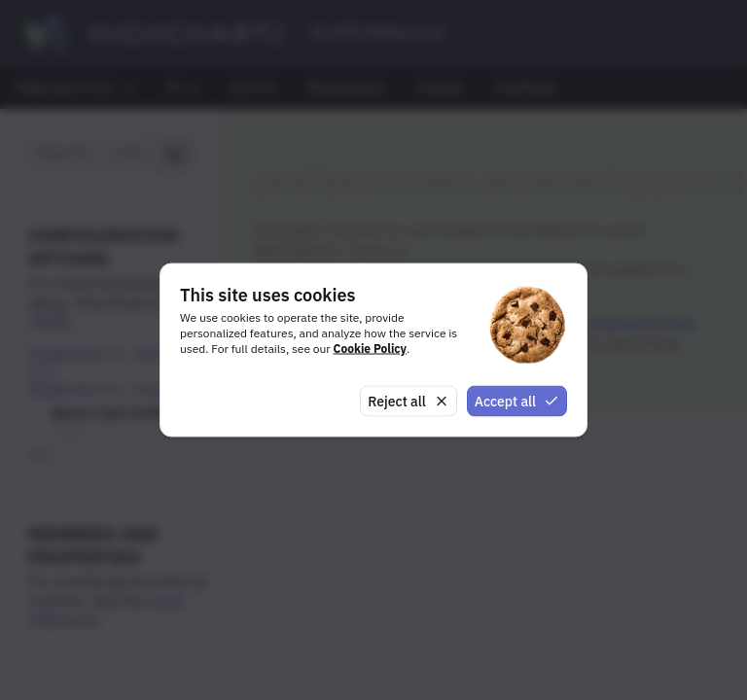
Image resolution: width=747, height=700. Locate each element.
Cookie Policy (370, 348)
